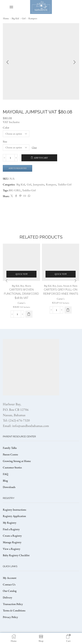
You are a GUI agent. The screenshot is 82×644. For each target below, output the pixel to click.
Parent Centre (10, 454)
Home (6, 18)
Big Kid (15, 18)
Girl (24, 18)
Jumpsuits (39, 184)
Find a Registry (11, 529)
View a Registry (12, 549)
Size (5, 141)
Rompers (33, 18)
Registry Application (14, 516)
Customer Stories (12, 467)
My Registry (10, 523)
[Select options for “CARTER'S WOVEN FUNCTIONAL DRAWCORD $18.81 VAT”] (29, 314)
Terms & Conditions (14, 610)
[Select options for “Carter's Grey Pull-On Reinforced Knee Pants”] (68, 310)
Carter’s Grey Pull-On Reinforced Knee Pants (61, 292)
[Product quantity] (10, 158)
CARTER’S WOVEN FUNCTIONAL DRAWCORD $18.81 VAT (21, 294)
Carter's (21, 303)
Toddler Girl (65, 184)
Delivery (8, 597)
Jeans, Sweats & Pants (67, 286)
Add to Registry (18, 168)
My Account (10, 578)
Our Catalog (10, 591)
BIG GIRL (15, 190)
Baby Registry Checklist (16, 555)
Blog (5, 481)
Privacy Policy (10, 617)
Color (6, 127)
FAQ (5, 474)
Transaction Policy (13, 604)
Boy (22, 286)
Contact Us (9, 584)
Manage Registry (12, 542)
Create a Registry (12, 536)
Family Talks (10, 448)
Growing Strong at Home (17, 461)
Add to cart (41, 158)
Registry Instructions (14, 510)
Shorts (28, 286)
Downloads (9, 487)
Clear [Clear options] (34, 147)
